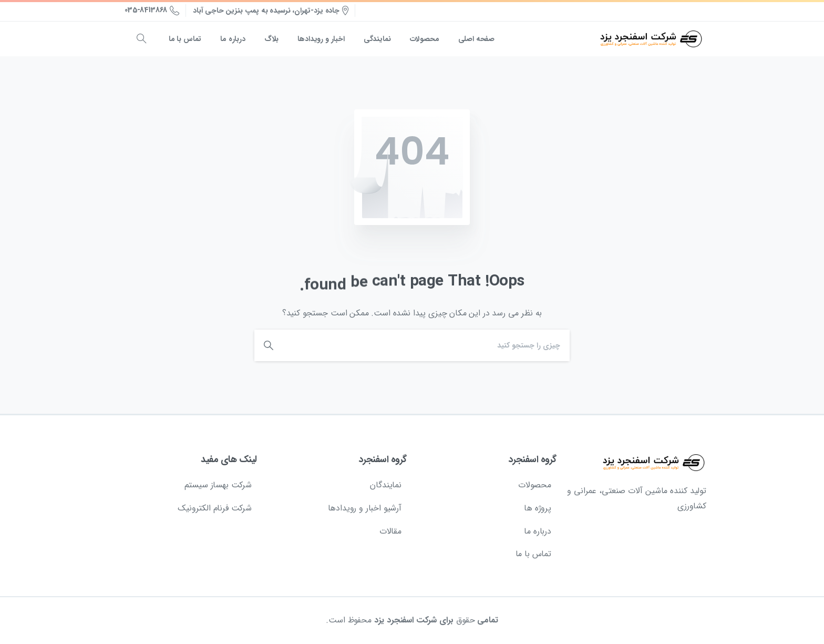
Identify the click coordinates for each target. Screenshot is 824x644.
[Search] (429, 345)
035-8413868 (152, 11)
